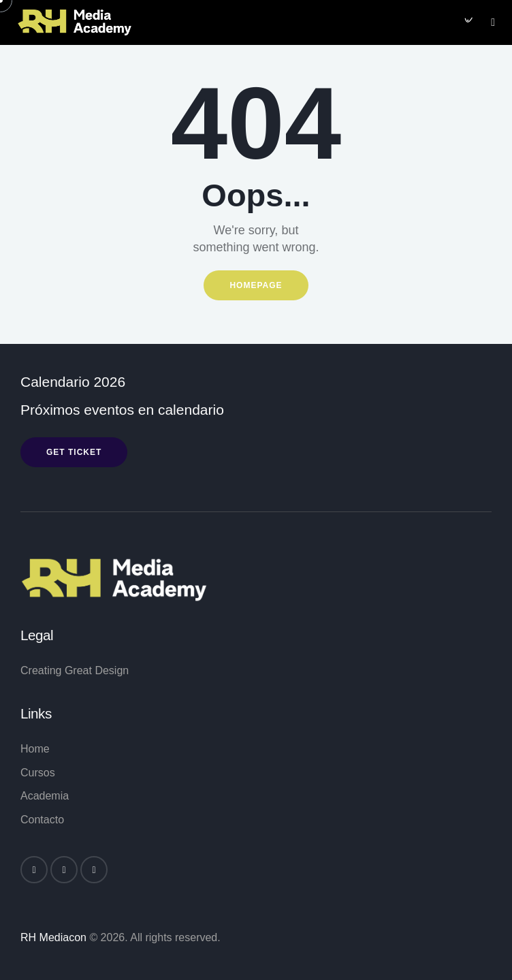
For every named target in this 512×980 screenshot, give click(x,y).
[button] (493, 21)
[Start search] (467, 22)
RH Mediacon (53, 937)
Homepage (256, 285)
